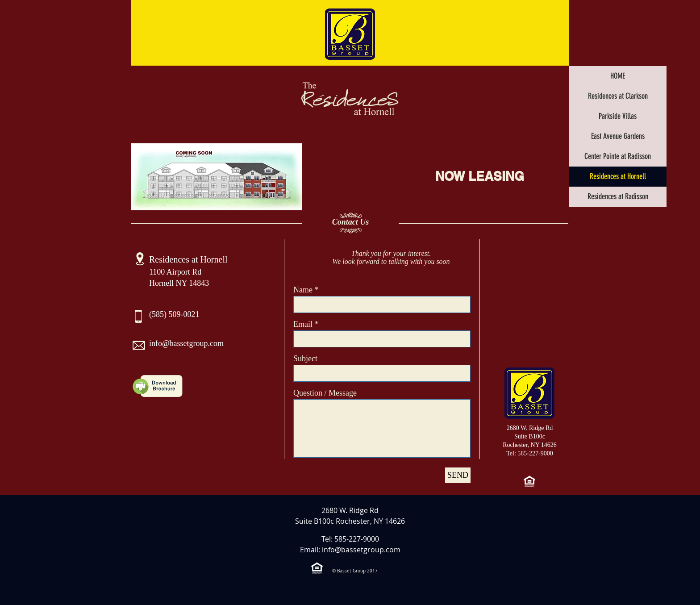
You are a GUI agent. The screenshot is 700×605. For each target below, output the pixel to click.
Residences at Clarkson (618, 96)
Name (303, 290)
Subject (305, 359)
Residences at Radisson (618, 196)
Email (303, 324)
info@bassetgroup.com (186, 343)
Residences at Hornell (618, 176)
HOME (618, 76)
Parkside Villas (618, 116)
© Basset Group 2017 (355, 571)
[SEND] (458, 475)
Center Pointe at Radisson (618, 156)
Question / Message (325, 393)
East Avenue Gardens (618, 136)
